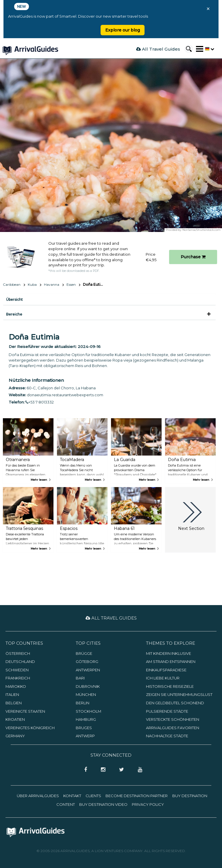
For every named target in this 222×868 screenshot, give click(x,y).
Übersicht (14, 300)
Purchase (193, 257)
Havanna (52, 284)
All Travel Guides (158, 49)
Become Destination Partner (137, 796)
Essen (71, 284)
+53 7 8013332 (40, 402)
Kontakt (72, 796)
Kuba (32, 284)
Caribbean (12, 284)
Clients (93, 796)
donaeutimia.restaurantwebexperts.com (65, 395)
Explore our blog (123, 30)
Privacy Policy (148, 804)
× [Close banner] (208, 9)
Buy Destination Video (103, 804)
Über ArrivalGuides (38, 796)
